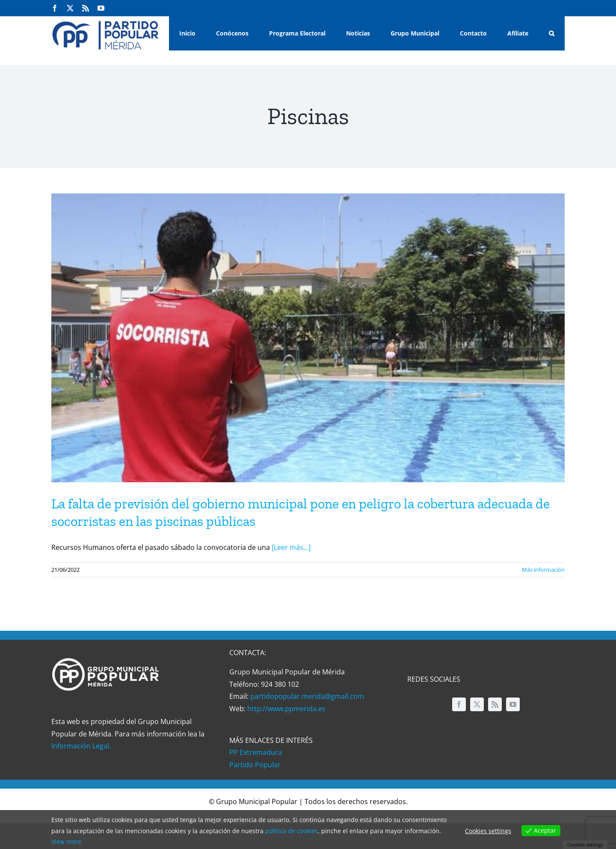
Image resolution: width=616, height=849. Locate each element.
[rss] (495, 704)
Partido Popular (255, 765)
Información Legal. (81, 746)
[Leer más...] (291, 547)
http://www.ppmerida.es (286, 709)
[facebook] (459, 704)
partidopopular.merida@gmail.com (307, 696)
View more (66, 842)
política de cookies (292, 831)
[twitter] (477, 704)
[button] (552, 33)
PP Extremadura (256, 752)
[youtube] (513, 704)
